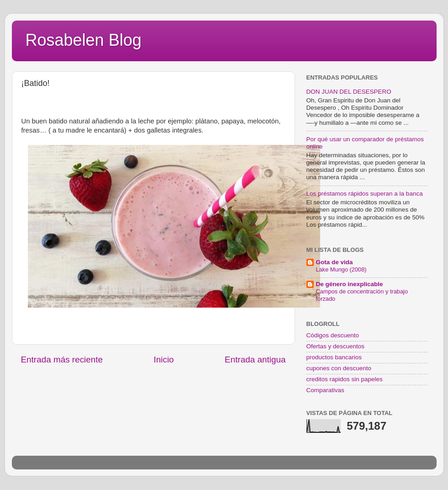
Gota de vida (335, 262)
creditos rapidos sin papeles (345, 379)
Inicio (164, 360)
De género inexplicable (350, 284)
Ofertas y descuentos (336, 346)
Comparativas (325, 390)
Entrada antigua (255, 360)
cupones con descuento (339, 368)
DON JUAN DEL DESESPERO (349, 92)
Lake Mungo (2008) (341, 269)
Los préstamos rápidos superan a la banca (365, 194)
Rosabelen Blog (84, 40)
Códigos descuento (333, 335)
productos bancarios (334, 357)
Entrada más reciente (62, 360)
